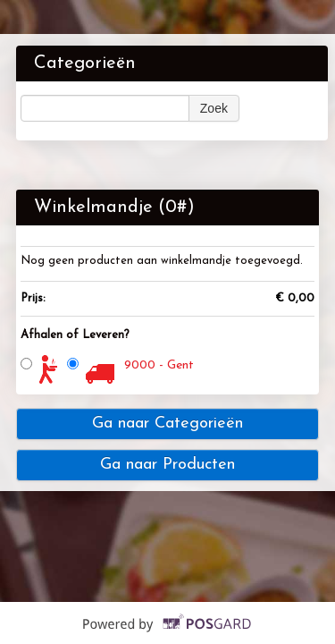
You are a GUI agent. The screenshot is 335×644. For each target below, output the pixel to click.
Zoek (214, 108)
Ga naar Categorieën (167, 424)
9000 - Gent (159, 365)
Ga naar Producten (167, 465)
